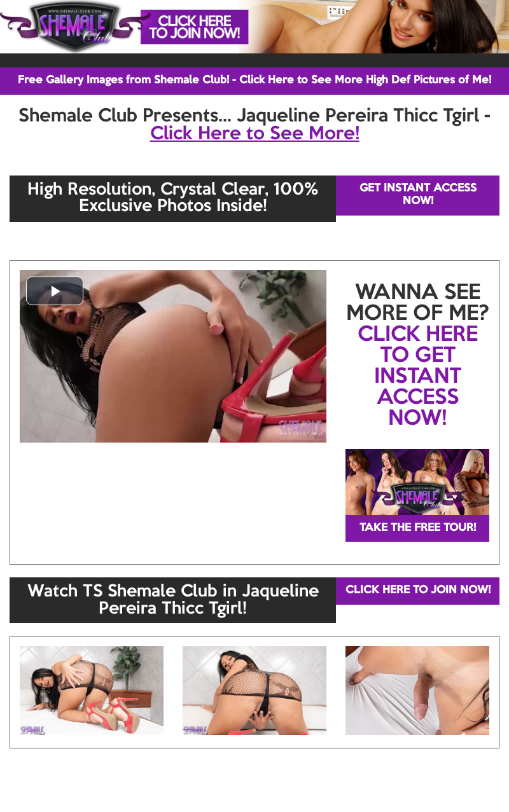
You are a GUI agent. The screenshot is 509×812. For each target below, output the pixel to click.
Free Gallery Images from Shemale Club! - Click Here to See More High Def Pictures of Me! (254, 80)
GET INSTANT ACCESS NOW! (418, 195)
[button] (55, 291)
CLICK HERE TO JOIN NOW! (418, 590)
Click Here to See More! (255, 134)
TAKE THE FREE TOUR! (418, 528)
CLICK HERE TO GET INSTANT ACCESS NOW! (418, 377)
